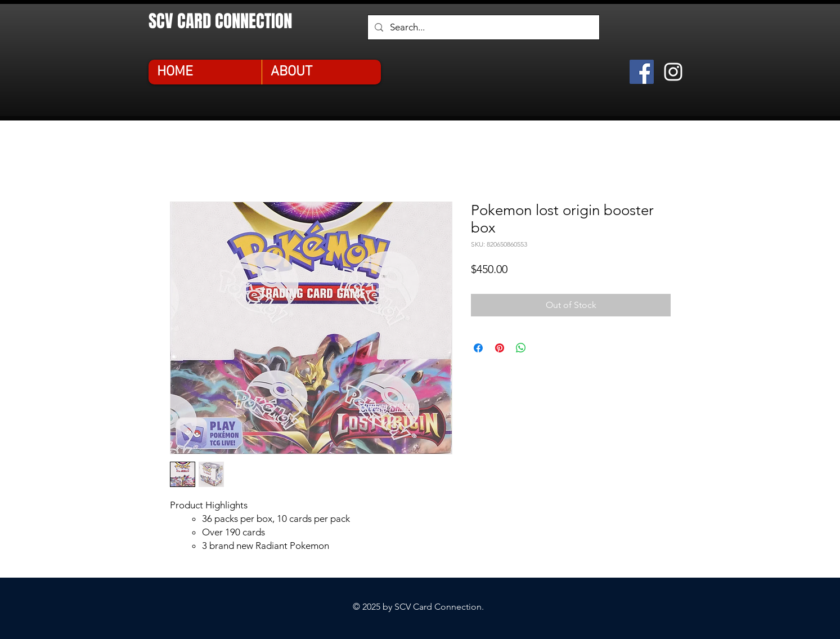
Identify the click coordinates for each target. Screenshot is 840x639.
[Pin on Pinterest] (500, 348)
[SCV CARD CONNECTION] (236, 21)
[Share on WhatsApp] (521, 348)
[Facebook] (642, 72)
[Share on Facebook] (478, 348)
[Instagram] (673, 72)
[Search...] (483, 27)
